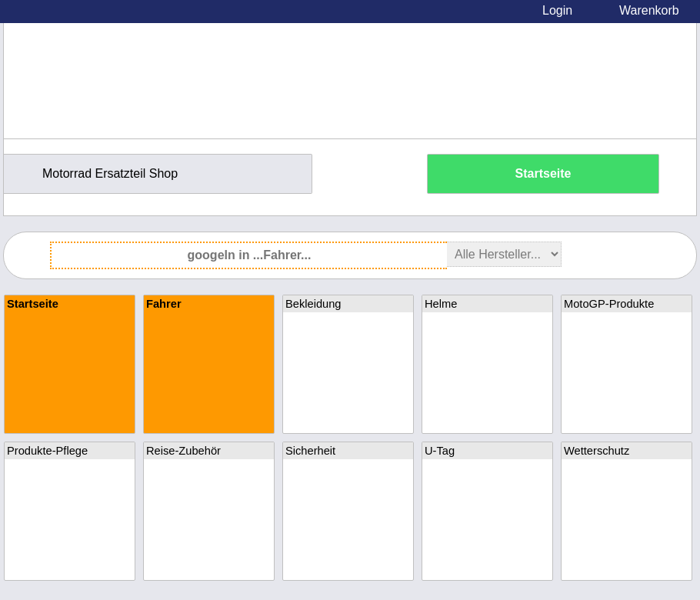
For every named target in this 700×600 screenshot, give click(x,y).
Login (557, 10)
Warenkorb (649, 10)
